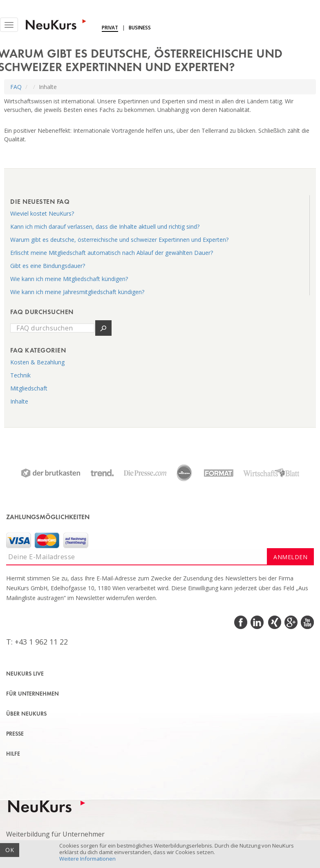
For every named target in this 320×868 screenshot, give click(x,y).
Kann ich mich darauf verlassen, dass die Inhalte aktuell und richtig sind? (105, 226)
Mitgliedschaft (29, 388)
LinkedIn (258, 623)
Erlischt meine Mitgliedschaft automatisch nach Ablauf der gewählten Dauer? (112, 253)
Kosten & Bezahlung (37, 362)
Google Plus (290, 623)
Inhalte (19, 401)
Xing (274, 623)
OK (10, 850)
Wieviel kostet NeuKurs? (42, 213)
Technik (20, 375)
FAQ (16, 87)
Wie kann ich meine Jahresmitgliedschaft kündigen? (77, 292)
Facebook (241, 623)
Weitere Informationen (87, 859)
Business (140, 28)
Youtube (307, 623)
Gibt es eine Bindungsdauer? (48, 266)
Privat (110, 28)
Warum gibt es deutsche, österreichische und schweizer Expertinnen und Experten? (119, 240)
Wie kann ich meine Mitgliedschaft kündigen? (69, 279)
